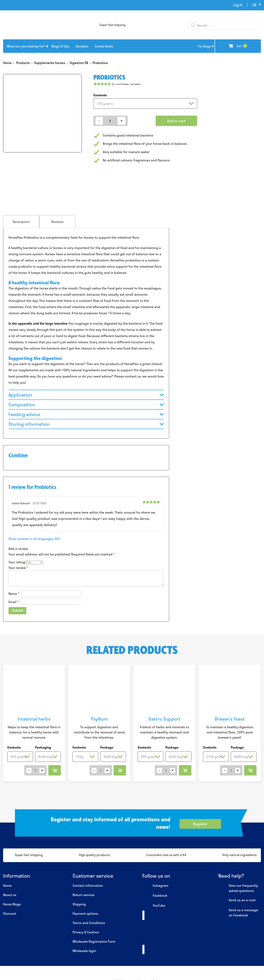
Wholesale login (84, 951)
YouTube (154, 906)
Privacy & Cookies (86, 932)
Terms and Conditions (89, 923)
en (254, 5)
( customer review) (126, 84)
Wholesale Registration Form (94, 941)
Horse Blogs (12, 904)
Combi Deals (104, 46)
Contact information (88, 885)
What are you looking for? (26, 46)
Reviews (57, 222)
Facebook (155, 896)
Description (21, 222)
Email (13, 602)
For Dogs (204, 46)
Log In (238, 5)
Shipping (79, 904)
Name (14, 593)
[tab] (21, 222)
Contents (100, 95)
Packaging (43, 747)
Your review (18, 568)
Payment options (85, 913)
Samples (82, 46)
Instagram (155, 886)
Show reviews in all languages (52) (34, 539)
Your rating (17, 562)
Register (200, 824)
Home (7, 885)
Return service (84, 895)
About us (10, 895)
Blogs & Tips (60, 46)
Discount (10, 913)
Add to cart (176, 121)
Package (107, 747)
